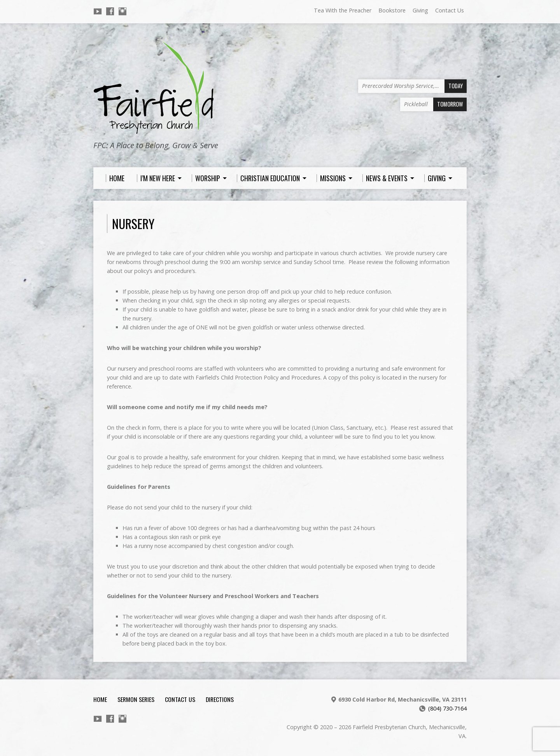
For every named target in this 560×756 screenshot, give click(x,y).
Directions (220, 699)
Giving (420, 10)
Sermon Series (136, 699)
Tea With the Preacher (343, 10)
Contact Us (450, 10)
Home (100, 699)
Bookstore (392, 10)
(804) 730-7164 (447, 708)
